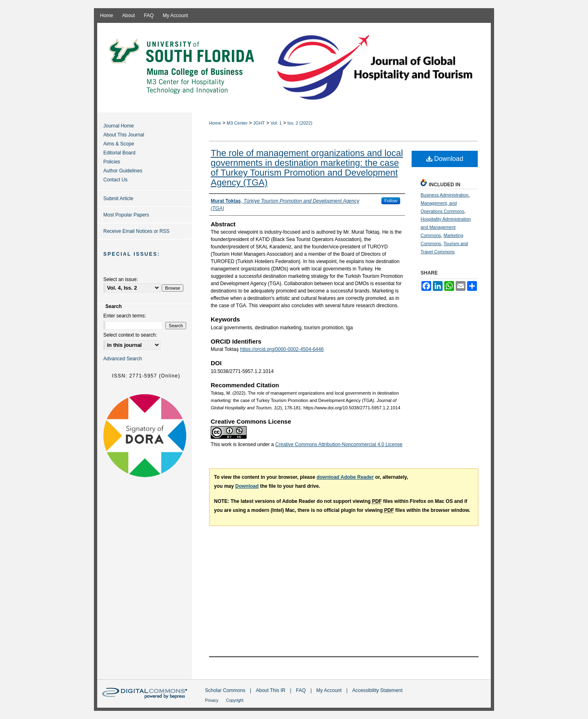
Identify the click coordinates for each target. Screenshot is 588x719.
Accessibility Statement (377, 690)
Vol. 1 (276, 123)
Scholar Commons (226, 690)
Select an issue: (121, 279)
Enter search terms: (125, 316)
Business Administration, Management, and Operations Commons (445, 203)
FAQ (302, 690)
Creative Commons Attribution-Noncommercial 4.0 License (339, 444)
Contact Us (115, 180)
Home (215, 123)
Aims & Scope (119, 144)
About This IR (272, 690)
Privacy (212, 700)
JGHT (259, 123)
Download (445, 159)
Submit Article (118, 199)
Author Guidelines (123, 171)
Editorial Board (119, 153)
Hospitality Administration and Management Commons (446, 227)
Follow (391, 201)
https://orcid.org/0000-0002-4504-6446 (282, 349)
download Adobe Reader (345, 477)
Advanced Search (123, 359)
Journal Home (119, 126)
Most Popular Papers (126, 215)
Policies (112, 162)
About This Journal (124, 135)
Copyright (235, 700)
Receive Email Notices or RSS (136, 231)
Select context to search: (130, 335)
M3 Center (237, 123)
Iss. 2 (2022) (300, 123)
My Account (330, 690)
